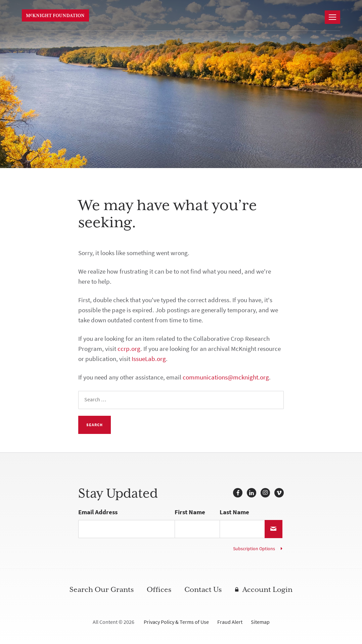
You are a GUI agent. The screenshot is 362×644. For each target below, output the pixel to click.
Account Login (267, 590)
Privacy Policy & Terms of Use (176, 622)
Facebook (238, 493)
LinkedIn (252, 493)
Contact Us (203, 590)
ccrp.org (129, 349)
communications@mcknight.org (226, 377)
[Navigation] (332, 17)
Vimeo (279, 493)
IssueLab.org (149, 359)
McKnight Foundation (55, 15)
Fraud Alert (230, 622)
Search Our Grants (102, 590)
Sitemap (260, 622)
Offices (159, 590)
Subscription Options (254, 549)
